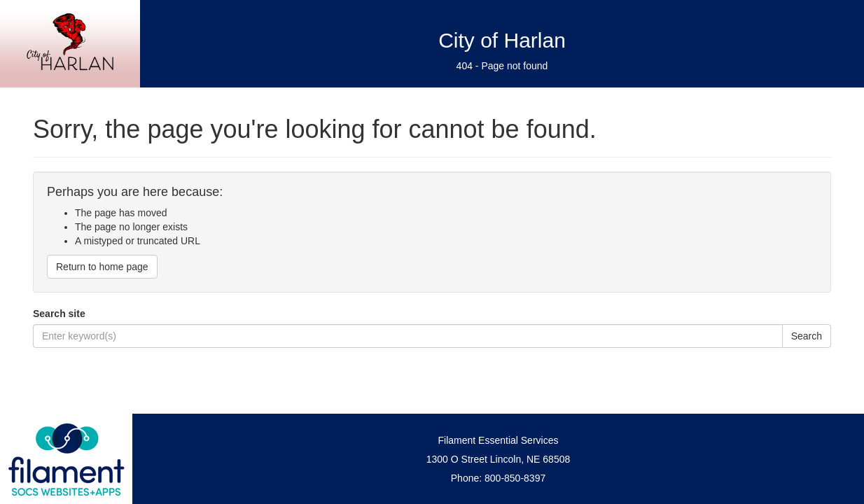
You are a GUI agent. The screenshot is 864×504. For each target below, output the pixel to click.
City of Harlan (502, 40)
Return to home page (102, 267)
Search (807, 336)
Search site (59, 314)
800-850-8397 (515, 478)
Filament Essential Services (499, 440)
